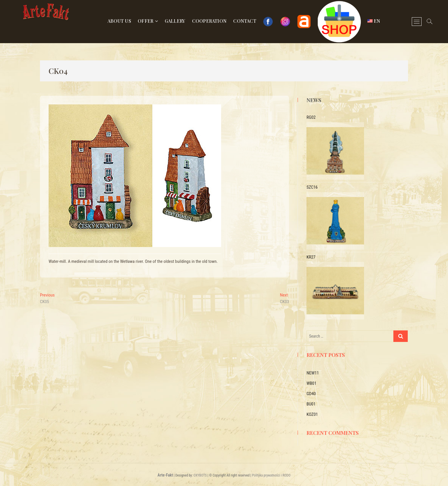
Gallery (175, 21)
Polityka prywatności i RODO (271, 475)
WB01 (311, 383)
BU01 (311, 404)
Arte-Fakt (165, 475)
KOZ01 (312, 414)
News (314, 100)
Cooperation (209, 21)
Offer (145, 21)
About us (119, 21)
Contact (245, 21)
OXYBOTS (200, 475)
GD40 (311, 394)
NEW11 (313, 373)
